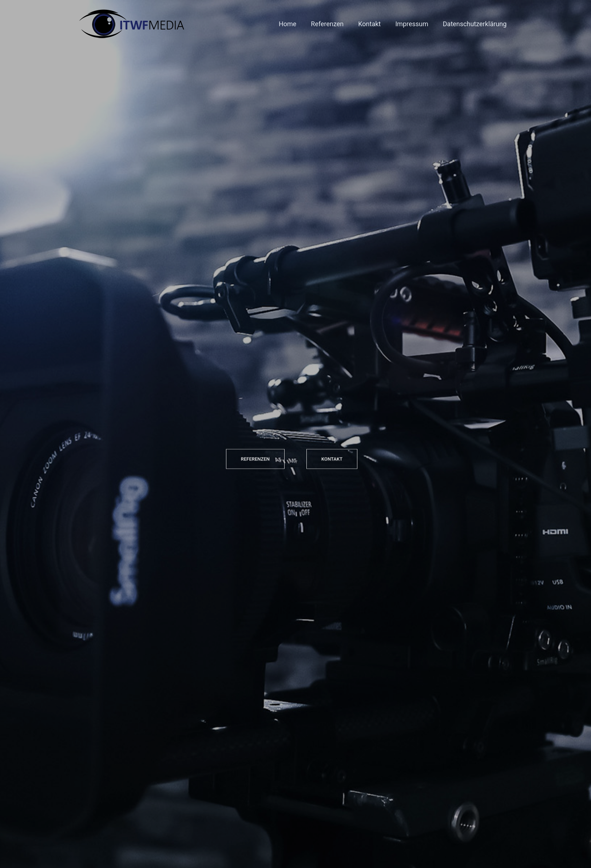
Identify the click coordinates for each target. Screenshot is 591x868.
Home (287, 24)
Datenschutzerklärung (475, 24)
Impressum (412, 24)
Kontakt (369, 24)
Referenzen (327, 24)
